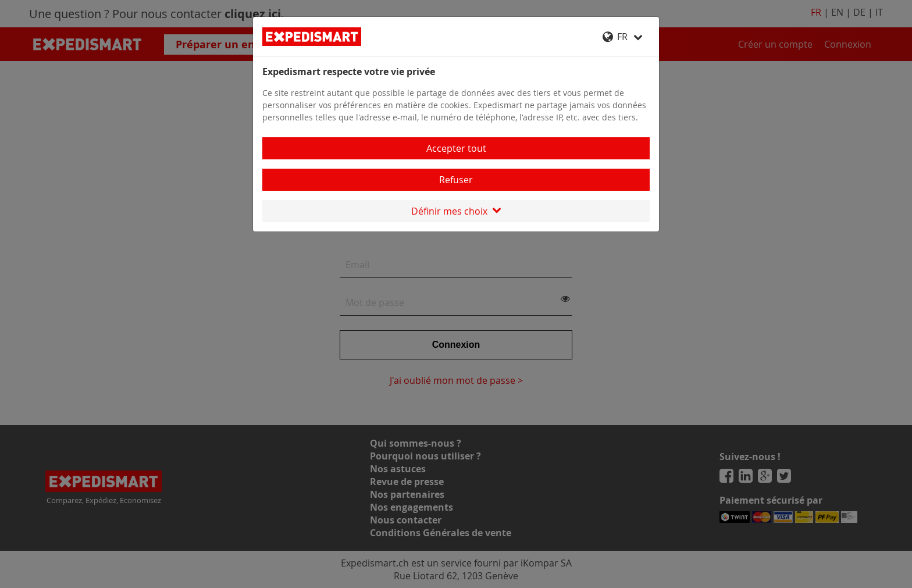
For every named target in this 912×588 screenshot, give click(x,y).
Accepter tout (456, 148)
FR (623, 37)
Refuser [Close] (456, 180)
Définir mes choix (456, 211)
